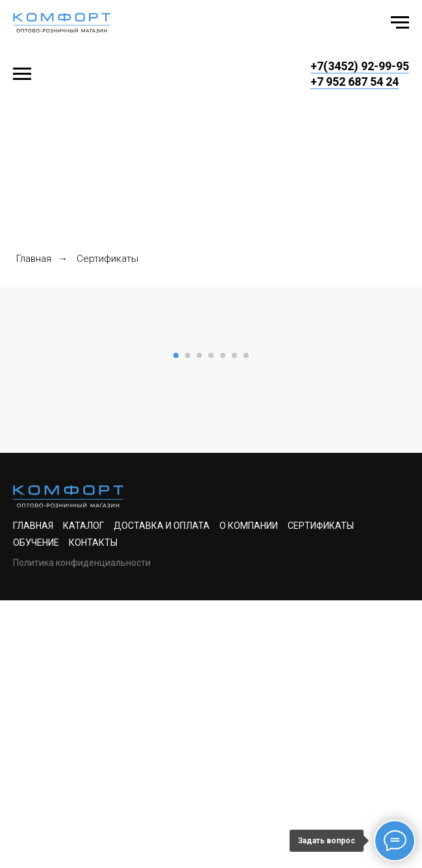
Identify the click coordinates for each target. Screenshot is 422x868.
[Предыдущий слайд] (26, 470)
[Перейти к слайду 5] (223, 623)
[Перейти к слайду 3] (199, 623)
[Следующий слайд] (396, 470)
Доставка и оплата (162, 793)
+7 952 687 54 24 (354, 82)
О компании (249, 793)
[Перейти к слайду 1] (176, 623)
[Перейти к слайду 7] (246, 623)
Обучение (36, 810)
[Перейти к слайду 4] (211, 623)
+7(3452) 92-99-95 (360, 66)
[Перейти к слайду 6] (234, 623)
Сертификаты (321, 793)
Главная (34, 259)
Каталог (83, 793)
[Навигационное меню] (400, 23)
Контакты (93, 810)
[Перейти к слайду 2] (188, 623)
